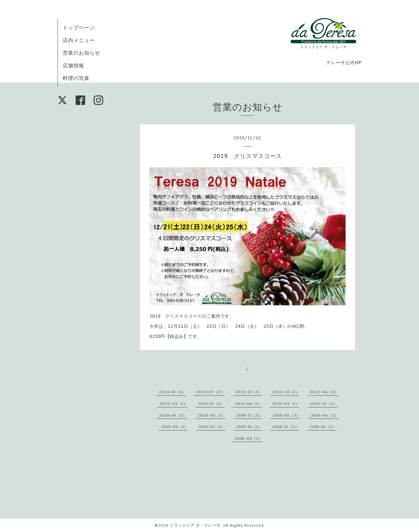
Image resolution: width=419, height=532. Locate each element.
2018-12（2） (286, 427)
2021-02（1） (286, 404)
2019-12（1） (249, 415)
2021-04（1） (249, 404)
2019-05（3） (286, 415)
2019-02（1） (212, 427)
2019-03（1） (175, 427)
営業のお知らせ (81, 53)
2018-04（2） (249, 438)
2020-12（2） (324, 404)
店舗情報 (73, 65)
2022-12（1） (249, 392)
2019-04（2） (325, 415)
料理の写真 (76, 78)
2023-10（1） (172, 392)
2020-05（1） (212, 415)
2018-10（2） (323, 427)
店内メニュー (79, 40)
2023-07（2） (210, 392)
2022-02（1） (174, 404)
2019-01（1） (249, 427)
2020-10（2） (173, 415)
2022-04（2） (324, 392)
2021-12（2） (211, 404)
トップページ (79, 28)
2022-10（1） (286, 392)
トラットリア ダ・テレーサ (195, 525)
